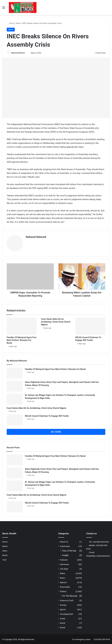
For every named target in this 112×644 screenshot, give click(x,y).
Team (5, 550)
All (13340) (56, 431)
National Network (19, 53)
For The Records (70, 595)
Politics (63, 591)
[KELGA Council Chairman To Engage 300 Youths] (90, 325)
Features (64, 559)
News (18, 23)
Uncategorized (66, 613)
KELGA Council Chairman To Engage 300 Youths (47, 415)
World (5, 555)
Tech (4, 559)
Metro (63, 573)
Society (63, 604)
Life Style (64, 568)
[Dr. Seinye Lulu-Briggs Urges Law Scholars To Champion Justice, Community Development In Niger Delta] (15, 398)
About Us (64, 541)
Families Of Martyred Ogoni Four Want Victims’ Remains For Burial (22, 339)
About (5, 545)
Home (10, 23)
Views (63, 618)
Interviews (64, 564)
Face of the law (69, 550)
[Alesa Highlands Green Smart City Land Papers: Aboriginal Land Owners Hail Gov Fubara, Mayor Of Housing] (15, 385)
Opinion (63, 582)
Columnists (65, 545)
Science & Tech (67, 600)
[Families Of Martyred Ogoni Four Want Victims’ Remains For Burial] (22, 325)
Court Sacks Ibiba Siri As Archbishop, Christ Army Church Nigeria (56, 321)
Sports (63, 609)
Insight (65, 555)
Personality (65, 586)
